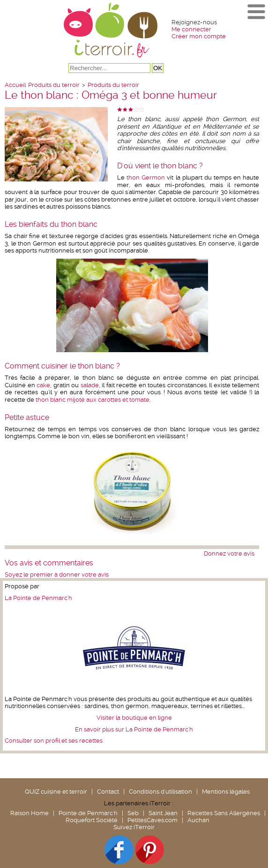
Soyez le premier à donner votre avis (57, 575)
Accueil (15, 85)
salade (90, 385)
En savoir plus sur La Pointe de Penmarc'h (134, 729)
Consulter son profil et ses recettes (54, 741)
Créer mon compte (199, 36)
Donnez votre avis (229, 553)
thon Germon (145, 177)
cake (43, 385)
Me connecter (191, 29)
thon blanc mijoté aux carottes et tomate (93, 400)
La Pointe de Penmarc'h (38, 598)
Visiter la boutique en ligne (134, 718)
